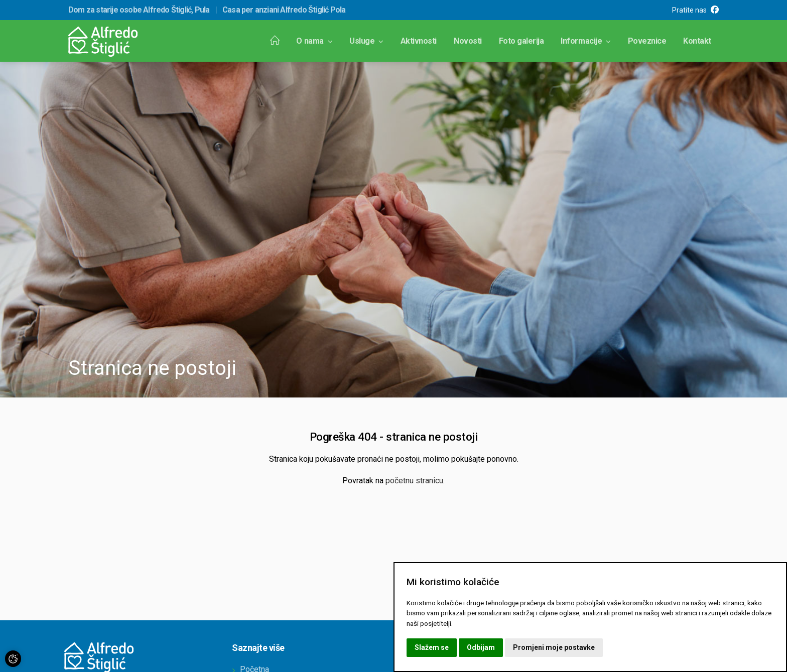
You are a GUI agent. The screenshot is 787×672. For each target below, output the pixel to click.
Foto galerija (521, 41)
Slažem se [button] (432, 647)
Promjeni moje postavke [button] (554, 647)
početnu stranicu (414, 481)
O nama (314, 41)
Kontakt (697, 41)
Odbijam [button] (481, 647)
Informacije (585, 41)
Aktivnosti (419, 41)
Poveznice (647, 41)
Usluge (366, 41)
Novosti (468, 41)
